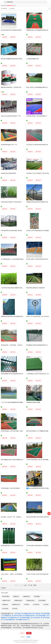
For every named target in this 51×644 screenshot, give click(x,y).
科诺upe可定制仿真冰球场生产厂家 (11, 116)
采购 (49, 513)
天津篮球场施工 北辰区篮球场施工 (10, 488)
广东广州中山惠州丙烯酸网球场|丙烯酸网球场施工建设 (16, 402)
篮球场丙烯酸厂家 (43, 616)
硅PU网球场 (36, 605)
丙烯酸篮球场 (26, 596)
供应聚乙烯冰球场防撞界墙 (8, 173)
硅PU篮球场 (5, 609)
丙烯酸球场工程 (16, 605)
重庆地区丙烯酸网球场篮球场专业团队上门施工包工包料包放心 (19, 59)
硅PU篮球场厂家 (37, 618)
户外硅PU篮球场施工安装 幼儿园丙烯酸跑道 (39, 460)
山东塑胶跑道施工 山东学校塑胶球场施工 (12, 259)
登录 (22, 633)
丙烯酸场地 (5, 605)
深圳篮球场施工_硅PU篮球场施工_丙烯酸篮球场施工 (15, 431)
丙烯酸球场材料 (18, 600)
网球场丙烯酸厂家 (27, 618)
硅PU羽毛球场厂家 (19, 616)
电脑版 (28, 637)
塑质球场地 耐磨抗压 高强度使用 (35, 288)
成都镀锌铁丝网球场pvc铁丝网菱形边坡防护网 (14, 316)
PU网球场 (27, 605)
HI (13, 590)
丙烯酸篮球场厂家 (29, 614)
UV (31, 590)
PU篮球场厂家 (38, 614)
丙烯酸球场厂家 (9, 616)
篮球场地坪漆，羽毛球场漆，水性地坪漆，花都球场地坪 (17, 345)
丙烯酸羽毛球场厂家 (24, 620)
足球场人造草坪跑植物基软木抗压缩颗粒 (38, 231)
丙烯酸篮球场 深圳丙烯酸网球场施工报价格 (38, 30)
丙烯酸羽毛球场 (6, 600)
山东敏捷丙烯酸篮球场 (33, 59)
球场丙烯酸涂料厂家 (11, 620)
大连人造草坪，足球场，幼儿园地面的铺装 (13, 574)
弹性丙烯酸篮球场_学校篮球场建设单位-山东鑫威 (15, 460)
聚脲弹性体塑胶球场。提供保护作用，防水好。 (14, 87)
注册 (29, 633)
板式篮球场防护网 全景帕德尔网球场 (11, 30)
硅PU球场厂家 (19, 614)
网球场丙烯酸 (6, 596)
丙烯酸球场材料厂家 (31, 616)
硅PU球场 (15, 609)
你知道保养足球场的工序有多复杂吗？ (12, 202)
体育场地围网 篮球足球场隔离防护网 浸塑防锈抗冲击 (16, 374)
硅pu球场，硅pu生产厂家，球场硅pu (11, 517)
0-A (2, 590)
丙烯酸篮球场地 (30, 600)
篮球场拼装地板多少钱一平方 (9, 145)
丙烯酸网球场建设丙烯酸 (33, 402)
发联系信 (5, 37)
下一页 (30, 585)
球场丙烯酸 (37, 596)
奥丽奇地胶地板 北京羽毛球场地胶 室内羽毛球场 (14, 546)
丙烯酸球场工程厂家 (15, 618)
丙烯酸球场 (16, 596)
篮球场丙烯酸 (42, 600)
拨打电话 (13, 37)
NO (21, 590)
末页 (35, 585)
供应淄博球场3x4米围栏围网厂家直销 (11, 231)
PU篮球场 (46, 605)
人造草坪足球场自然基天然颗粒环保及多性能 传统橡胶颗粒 (17, 288)
